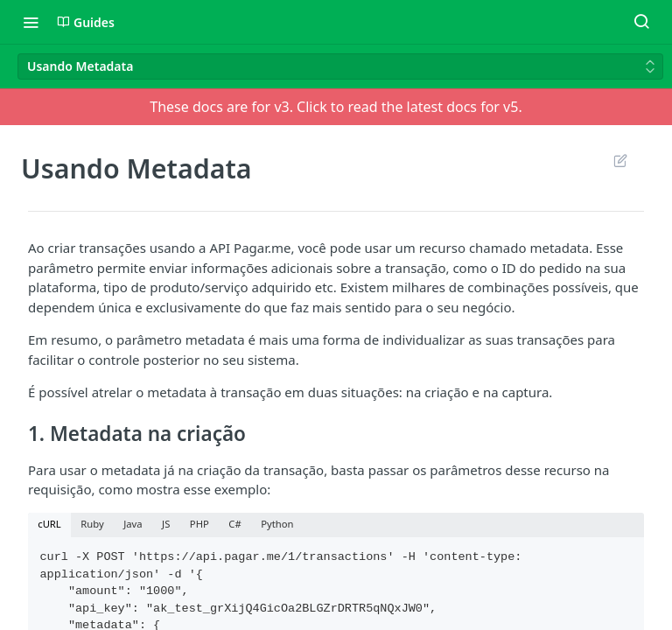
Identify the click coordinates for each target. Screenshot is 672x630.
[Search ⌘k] (641, 22)
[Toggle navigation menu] (31, 22)
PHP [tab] (199, 524)
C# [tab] (234, 524)
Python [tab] (277, 524)
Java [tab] (133, 524)
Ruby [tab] (92, 524)
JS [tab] (166, 524)
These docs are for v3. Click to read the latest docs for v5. (336, 107)
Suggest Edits (620, 160)
